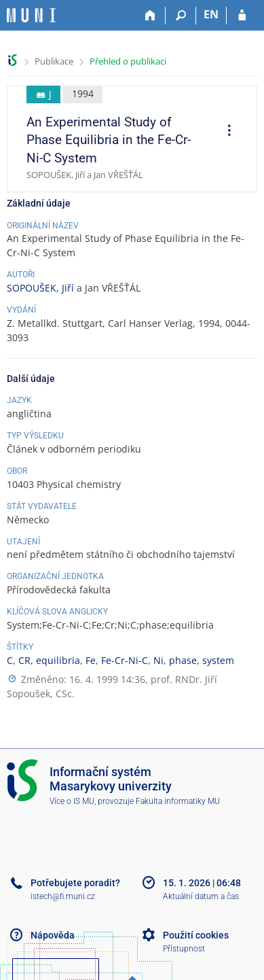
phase (183, 660)
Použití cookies (196, 935)
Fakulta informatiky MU (178, 801)
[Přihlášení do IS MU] (242, 16)
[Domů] (150, 16)
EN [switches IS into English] (211, 14)
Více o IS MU (72, 801)
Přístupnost (184, 949)
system (218, 660)
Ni (158, 660)
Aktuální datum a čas (201, 896)
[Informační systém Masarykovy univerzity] (31, 15)
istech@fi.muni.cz (63, 896)
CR (24, 660)
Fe (91, 660)
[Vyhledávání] (181, 16)
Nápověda (53, 935)
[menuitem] (225, 132)
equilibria (58, 660)
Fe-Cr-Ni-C (125, 660)
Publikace (54, 61)
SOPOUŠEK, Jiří (40, 288)
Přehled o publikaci (128, 61)
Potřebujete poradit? (75, 883)
